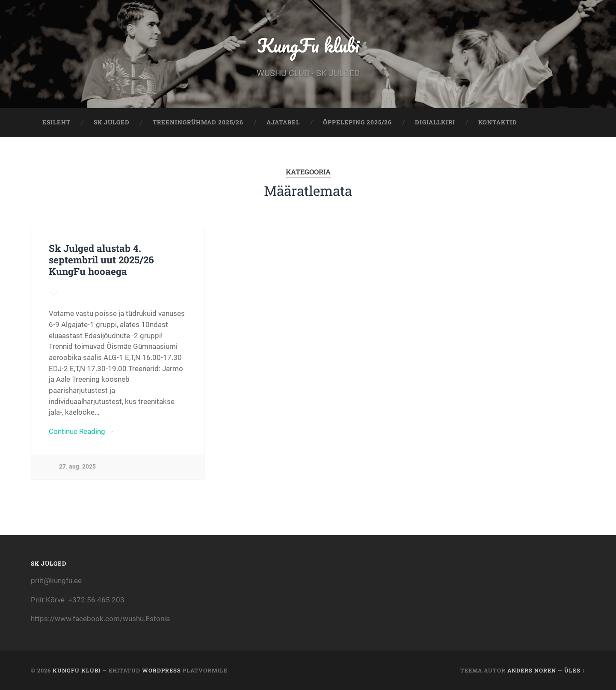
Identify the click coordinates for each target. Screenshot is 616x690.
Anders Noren (532, 670)
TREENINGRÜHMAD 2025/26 (198, 122)
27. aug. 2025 (77, 467)
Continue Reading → (81, 431)
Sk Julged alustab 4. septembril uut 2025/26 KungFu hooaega (101, 259)
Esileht (56, 122)
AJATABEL (283, 122)
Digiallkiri (435, 122)
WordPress (161, 670)
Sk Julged (112, 122)
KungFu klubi (308, 45)
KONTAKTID (498, 122)
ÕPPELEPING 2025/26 (357, 122)
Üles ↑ (575, 670)
